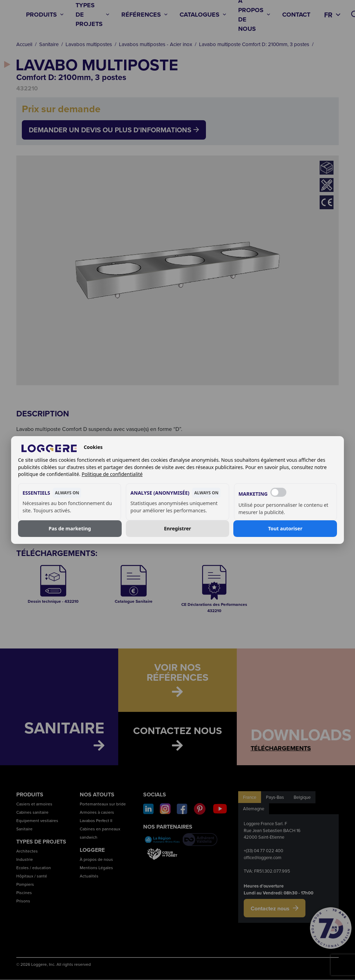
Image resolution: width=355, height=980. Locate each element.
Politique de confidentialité (112, 474)
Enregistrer (177, 528)
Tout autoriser (285, 528)
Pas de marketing (70, 528)
